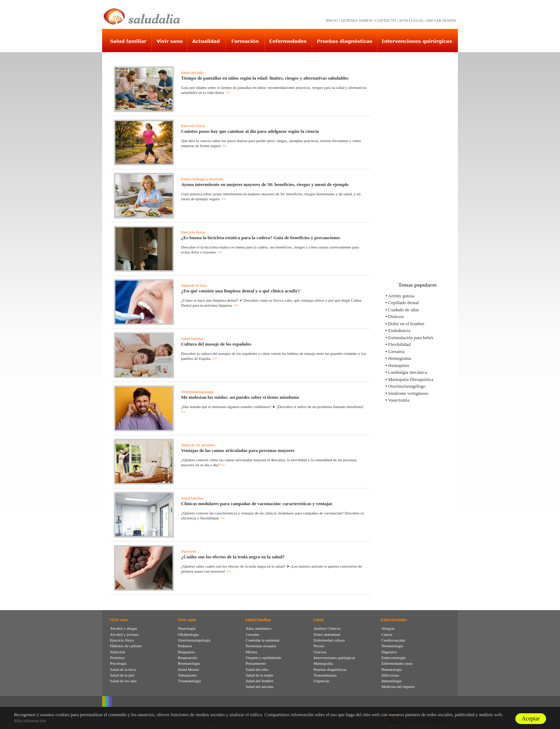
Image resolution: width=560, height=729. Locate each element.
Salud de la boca (194, 285)
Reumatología (189, 663)
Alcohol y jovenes (124, 634)
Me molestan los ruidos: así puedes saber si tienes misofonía (240, 397)
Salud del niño (192, 72)
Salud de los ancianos (198, 445)
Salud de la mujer (259, 675)
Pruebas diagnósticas (330, 669)
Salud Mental (188, 669)
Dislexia (396, 316)
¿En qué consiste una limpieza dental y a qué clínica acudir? (241, 291)
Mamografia (323, 663)
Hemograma (400, 358)
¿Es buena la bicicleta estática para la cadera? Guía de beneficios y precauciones (261, 238)
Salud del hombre (260, 681)
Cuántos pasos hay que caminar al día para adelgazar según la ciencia (250, 131)
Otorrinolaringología (197, 392)
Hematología (392, 669)
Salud (318, 620)
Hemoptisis (399, 365)
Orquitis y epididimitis (264, 658)
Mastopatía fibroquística (411, 379)
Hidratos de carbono (126, 646)
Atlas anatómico (259, 628)
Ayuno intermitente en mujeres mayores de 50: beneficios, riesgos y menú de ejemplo (265, 184)
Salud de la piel (122, 675)
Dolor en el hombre (406, 324)
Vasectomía (399, 400)
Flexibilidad (399, 344)
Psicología (118, 663)
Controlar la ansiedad (262, 640)
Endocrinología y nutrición (202, 179)
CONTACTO (386, 20)
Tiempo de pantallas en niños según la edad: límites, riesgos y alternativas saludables (265, 78)
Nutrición (189, 551)
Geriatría (396, 351)
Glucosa (320, 652)
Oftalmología (188, 634)
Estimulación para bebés (411, 338)
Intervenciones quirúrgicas (334, 658)
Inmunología (391, 681)
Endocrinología (394, 658)
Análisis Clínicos (327, 628)
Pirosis (319, 646)
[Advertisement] (417, 164)
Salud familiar (192, 338)
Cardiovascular (393, 640)
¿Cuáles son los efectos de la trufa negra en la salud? (233, 557)
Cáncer (387, 634)
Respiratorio (187, 658)
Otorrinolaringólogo (407, 386)
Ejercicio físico (193, 126)
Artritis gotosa (401, 296)
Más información (30, 721)
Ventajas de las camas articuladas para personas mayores (238, 450)
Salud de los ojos (123, 681)
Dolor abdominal (327, 634)
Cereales (252, 634)
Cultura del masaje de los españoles (216, 344)
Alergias (388, 628)
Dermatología (392, 646)
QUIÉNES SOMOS (357, 20)
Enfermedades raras (397, 663)
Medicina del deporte (398, 687)
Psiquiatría (186, 652)
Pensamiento (256, 663)
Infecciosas (390, 675)
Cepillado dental (404, 303)
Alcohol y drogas (124, 628)
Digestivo (389, 652)
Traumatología (189, 681)
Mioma (251, 652)
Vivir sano (119, 620)
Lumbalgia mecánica (408, 372)
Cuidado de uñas (404, 310)
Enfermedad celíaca (329, 640)
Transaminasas (325, 675)
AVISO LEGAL (411, 20)
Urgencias (321, 681)
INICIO (332, 20)
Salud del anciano (260, 687)
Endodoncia (399, 330)
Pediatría (185, 646)
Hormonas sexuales (261, 646)
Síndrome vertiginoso (408, 393)
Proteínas (117, 658)
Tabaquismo (187, 675)
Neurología (187, 628)
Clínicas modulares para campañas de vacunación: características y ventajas (257, 504)
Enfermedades (394, 620)
